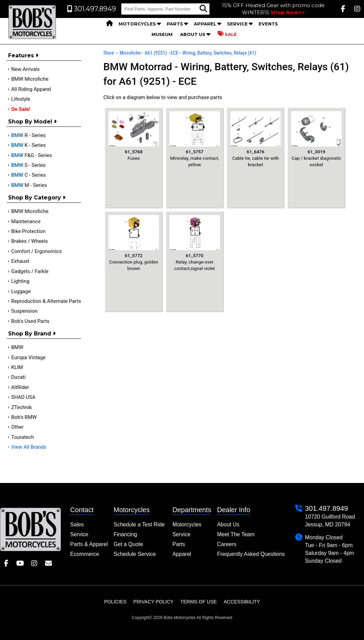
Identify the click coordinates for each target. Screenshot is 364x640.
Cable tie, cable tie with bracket (256, 139)
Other (17, 427)
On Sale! (21, 109)
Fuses (134, 136)
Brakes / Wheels (29, 241)
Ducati (18, 377)
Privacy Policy (153, 602)
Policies (115, 602)
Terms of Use (199, 602)
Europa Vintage (28, 357)
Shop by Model (32, 122)
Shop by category (37, 198)
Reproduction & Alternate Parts (46, 301)
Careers (227, 544)
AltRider (20, 387)
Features (23, 55)
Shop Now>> (288, 12)
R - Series (28, 135)
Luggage (21, 291)
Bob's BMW (24, 417)
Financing (125, 534)
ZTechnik (22, 407)
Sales (77, 525)
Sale (227, 34)
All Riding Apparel (31, 89)
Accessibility (242, 602)
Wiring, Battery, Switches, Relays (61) (219, 53)
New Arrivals (25, 69)
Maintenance (26, 221)
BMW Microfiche (30, 79)
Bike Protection (28, 231)
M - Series (29, 185)
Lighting (20, 281)
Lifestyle (21, 99)
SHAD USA (23, 397)
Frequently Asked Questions (251, 554)
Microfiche (130, 53)
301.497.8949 (327, 508)
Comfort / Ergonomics (36, 251)
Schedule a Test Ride (139, 525)
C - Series (28, 175)
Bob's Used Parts (30, 321)
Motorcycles (137, 24)
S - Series (28, 165)
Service (237, 24)
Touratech (23, 437)
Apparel (205, 24)
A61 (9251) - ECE (161, 53)
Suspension (24, 311)
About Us (193, 34)
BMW (17, 347)
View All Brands (29, 447)
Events (268, 24)
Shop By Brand (32, 334)
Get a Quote (128, 544)
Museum (162, 34)
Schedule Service (135, 554)
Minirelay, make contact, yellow (195, 139)
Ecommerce (85, 554)
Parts (175, 24)
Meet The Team (236, 534)
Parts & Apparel (89, 544)
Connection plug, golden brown (134, 243)
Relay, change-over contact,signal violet (195, 243)
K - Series (28, 145)
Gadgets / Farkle (30, 271)
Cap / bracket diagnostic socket (316, 139)
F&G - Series (32, 155)
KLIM (17, 367)
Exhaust (20, 261)
